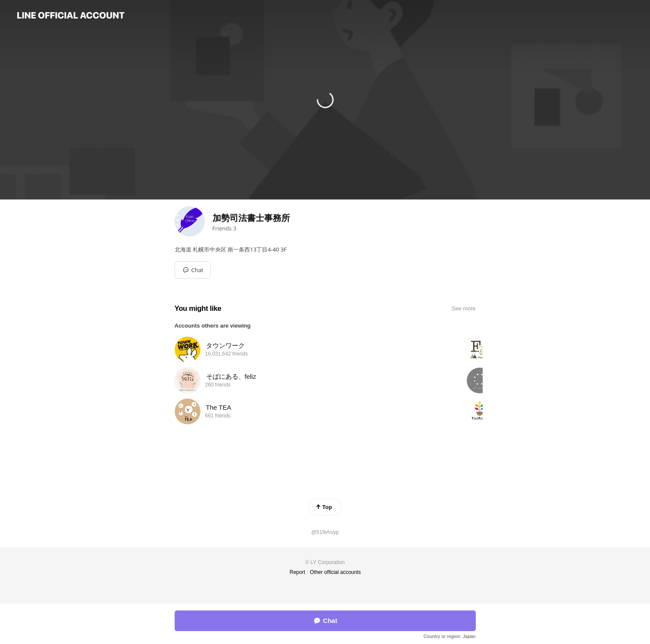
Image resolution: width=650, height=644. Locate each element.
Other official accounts (335, 572)
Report (297, 572)
